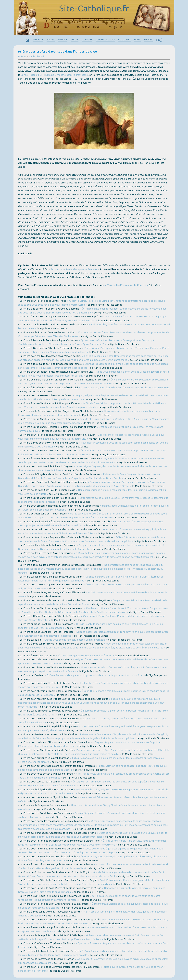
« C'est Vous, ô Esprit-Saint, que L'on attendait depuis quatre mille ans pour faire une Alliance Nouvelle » (91, 618)
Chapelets (87, 40)
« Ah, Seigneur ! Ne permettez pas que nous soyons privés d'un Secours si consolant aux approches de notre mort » (93, 961)
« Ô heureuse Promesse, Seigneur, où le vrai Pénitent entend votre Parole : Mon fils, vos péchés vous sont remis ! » (93, 713)
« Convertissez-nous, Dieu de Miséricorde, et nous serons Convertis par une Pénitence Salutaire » (92, 721)
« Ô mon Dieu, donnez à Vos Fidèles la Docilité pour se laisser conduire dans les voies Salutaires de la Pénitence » (94, 693)
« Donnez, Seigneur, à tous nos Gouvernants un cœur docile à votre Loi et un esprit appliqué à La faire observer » (92, 815)
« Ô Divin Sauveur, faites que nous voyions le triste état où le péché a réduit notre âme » (95, 676)
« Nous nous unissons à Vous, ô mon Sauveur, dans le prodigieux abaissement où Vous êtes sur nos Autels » (92, 492)
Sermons (63, 40)
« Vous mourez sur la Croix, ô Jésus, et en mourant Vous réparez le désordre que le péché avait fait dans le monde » (93, 500)
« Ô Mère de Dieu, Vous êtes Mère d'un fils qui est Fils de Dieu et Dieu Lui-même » (94, 390)
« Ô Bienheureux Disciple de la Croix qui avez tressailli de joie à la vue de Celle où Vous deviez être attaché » (93, 906)
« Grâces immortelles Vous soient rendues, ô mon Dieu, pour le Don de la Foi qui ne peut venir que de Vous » (92, 930)
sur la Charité (36, 57)
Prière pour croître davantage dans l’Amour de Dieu (57, 52)
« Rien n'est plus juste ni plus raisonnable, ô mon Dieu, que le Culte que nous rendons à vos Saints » (92, 914)
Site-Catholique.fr (94, 10)
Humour (148, 40)
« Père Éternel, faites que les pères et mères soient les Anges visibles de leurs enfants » (93, 800)
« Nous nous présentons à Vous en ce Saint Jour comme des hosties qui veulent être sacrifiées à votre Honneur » (93, 445)
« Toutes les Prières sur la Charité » (127, 285)
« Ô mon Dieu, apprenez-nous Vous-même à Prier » (85, 656)
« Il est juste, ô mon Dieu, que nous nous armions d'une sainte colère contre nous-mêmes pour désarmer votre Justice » (94, 685)
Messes (51, 40)
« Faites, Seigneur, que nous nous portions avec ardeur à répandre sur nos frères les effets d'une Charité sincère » (91, 760)
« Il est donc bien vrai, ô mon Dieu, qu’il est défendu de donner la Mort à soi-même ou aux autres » (92, 808)
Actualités (38, 40)
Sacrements (124, 40)
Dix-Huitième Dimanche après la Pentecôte (75, 270)
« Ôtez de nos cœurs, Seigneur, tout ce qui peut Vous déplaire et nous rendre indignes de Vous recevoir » (94, 587)
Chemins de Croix (105, 40)
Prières (75, 40)
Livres (137, 40)
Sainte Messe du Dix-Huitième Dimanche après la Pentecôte (54, 75)
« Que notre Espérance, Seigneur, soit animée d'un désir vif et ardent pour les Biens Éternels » (93, 946)
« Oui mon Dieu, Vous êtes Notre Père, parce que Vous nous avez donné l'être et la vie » (94, 327)
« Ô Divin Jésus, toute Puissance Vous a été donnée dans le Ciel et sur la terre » (93, 595)
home (27, 40)
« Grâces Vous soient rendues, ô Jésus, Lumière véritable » (75, 640)
